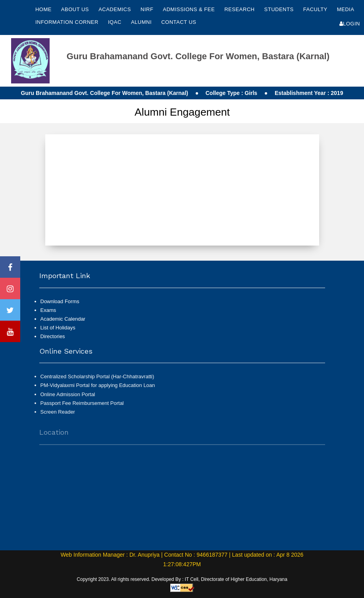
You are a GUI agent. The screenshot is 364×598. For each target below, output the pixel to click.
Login (350, 24)
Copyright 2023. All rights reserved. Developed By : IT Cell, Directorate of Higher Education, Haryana (182, 579)
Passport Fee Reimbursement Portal (82, 407)
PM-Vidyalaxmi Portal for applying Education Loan (98, 389)
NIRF (147, 9)
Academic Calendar (63, 319)
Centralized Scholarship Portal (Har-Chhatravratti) (97, 380)
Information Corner (68, 22)
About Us (76, 9)
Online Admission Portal (68, 398)
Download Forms (60, 301)
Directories (53, 336)
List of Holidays (58, 328)
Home (43, 9)
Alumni (142, 22)
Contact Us (179, 22)
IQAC (116, 22)
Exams (48, 310)
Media (346, 9)
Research (240, 9)
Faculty (316, 9)
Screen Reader (58, 415)
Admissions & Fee (190, 9)
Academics (116, 9)
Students (280, 9)
